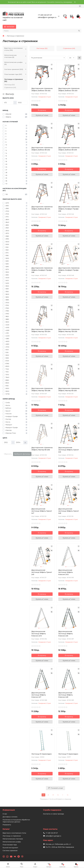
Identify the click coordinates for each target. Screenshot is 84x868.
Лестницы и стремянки (12, 836)
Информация (9, 810)
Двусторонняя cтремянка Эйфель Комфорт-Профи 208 (42, 270)
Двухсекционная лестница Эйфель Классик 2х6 (66, 634)
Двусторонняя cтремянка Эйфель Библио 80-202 (42, 149)
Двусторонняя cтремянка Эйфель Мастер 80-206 (42, 449)
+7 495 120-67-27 (45, 15)
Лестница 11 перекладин (68, 754)
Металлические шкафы (12, 842)
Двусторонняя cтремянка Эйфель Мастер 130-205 (69, 330)
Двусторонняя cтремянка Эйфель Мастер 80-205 (69, 389)
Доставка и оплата (10, 817)
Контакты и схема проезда (53, 814)
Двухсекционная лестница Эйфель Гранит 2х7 (42, 511)
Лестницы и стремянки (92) (16, 80)
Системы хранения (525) (16, 69)
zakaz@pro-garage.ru (47, 17)
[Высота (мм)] (8, 103)
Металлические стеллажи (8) (16, 56)
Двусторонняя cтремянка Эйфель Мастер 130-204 (42, 330)
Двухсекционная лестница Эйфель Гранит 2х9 (42, 572)
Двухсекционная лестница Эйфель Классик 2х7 (39, 695)
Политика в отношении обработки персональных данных (16, 821)
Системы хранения (10, 851)
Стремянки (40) (10, 87)
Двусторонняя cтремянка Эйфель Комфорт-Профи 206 (69, 209)
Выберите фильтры (22, 454)
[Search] (42, 31)
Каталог (6, 829)
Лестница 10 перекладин (42, 754)
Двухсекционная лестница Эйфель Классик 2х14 (39, 634)
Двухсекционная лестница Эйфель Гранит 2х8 (69, 511)
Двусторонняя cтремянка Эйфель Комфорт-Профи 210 (69, 270)
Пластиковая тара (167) (16, 74)
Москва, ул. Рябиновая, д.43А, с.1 (58, 844)
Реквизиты (7, 825)
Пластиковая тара (10, 845)
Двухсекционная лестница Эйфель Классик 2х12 (66, 572)
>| (67, 795)
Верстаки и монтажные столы (14, 833)
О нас (5, 814)
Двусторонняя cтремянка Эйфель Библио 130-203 (69, 89)
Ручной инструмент (10, 848)
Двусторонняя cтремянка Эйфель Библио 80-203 (69, 149)
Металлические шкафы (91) (16, 63)
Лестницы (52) (9, 85)
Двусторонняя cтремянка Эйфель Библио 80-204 (42, 208)
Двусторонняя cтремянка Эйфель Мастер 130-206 (42, 389)
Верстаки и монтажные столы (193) (16, 49)
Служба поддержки (52, 810)
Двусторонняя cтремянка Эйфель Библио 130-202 (42, 89)
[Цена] (7, 442)
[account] (80, 6)
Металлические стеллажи (13, 839)
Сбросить (8, 454)
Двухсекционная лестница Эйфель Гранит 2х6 (69, 450)
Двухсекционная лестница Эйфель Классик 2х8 (66, 695)
